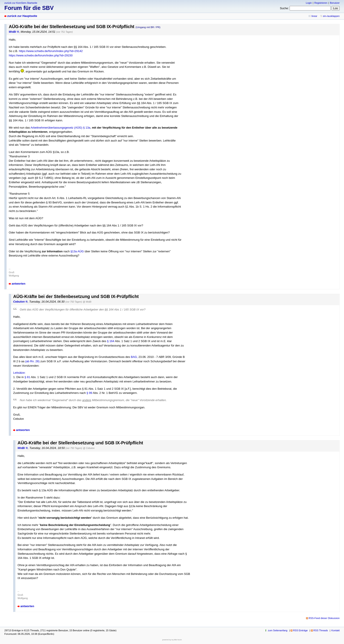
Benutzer (335, 3)
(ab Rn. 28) (32, 361)
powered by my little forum (172, 640)
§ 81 (27, 377)
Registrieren (321, 3)
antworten (19, 284)
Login (309, 3)
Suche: (284, 8)
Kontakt (336, 630)
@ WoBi (87, 302)
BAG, (134, 357)
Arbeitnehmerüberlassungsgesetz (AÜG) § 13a (60, 128)
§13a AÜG (77, 251)
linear (314, 16)
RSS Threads (321, 630)
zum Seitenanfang (278, 630)
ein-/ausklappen (331, 16)
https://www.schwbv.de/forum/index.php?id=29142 (51, 51)
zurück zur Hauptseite (22, 16)
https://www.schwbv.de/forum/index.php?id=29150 (41, 55)
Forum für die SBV (29, 8)
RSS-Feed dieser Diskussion (324, 618)
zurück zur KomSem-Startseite (21, 3)
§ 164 (111, 341)
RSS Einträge (300, 630)
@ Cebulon (89, 448)
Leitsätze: (19, 373)
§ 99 (89, 393)
